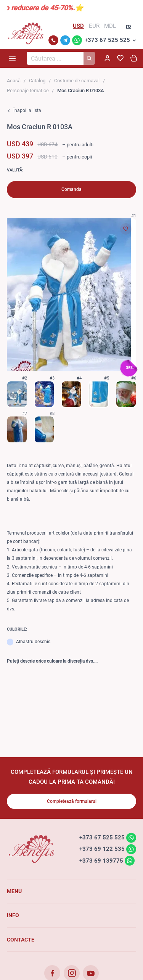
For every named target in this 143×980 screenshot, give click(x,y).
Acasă (14, 81)
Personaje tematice (28, 90)
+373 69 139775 (101, 860)
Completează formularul (72, 801)
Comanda (71, 189)
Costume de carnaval (77, 81)
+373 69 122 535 (102, 849)
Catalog (37, 81)
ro (128, 26)
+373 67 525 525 (107, 40)
